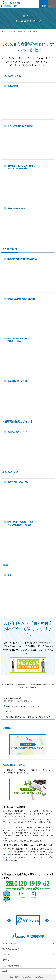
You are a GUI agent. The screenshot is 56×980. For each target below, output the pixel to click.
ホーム (4, 32)
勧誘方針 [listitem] (9, 711)
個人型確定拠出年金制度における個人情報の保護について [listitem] (28, 717)
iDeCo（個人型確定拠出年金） (28, 32)
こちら (43, 65)
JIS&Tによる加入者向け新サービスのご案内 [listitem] (22, 706)
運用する (12, 32)
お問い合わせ (22, 895)
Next (47, 920)
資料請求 (34, 895)
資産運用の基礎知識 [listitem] (18, 700)
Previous (9, 920)
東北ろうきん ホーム (10, 943)
